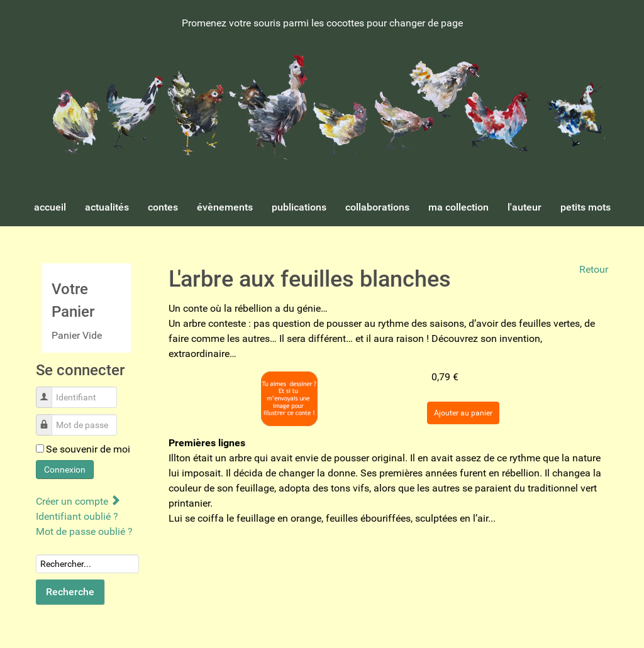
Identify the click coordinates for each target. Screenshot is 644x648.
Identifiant (49, 391)
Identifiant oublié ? (77, 516)
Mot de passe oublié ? (84, 531)
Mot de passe (49, 418)
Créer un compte (78, 501)
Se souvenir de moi (88, 449)
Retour (594, 269)
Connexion (65, 470)
